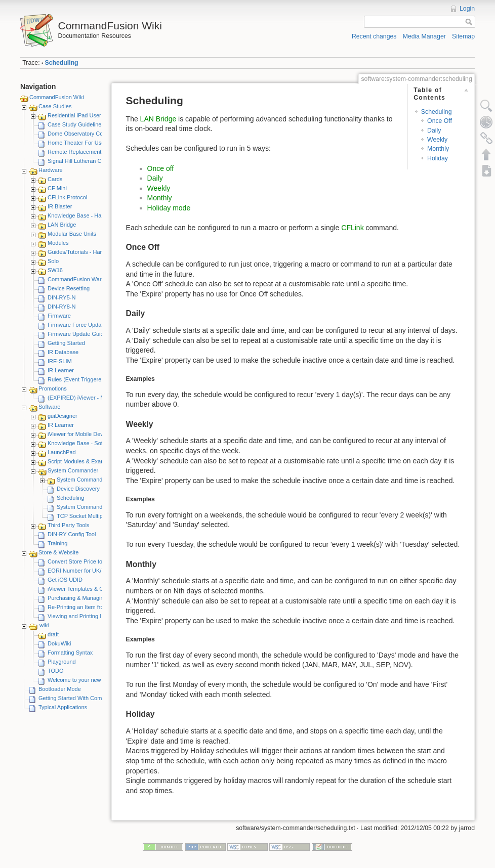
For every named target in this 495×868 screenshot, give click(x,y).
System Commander (73, 470)
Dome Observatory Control (81, 134)
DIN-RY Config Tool (72, 534)
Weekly (437, 140)
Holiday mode (169, 208)
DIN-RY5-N (61, 297)
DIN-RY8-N (61, 307)
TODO (56, 671)
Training (57, 543)
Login (467, 9)
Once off (161, 168)
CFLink (352, 228)
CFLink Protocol (67, 197)
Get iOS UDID (65, 580)
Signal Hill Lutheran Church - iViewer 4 (95, 161)
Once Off (440, 121)
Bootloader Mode (60, 689)
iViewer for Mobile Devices (80, 434)
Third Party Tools (68, 525)
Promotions (53, 388)
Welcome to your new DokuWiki (87, 680)
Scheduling (62, 63)
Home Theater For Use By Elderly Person (99, 143)
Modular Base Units (72, 234)
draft (53, 634)
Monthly (438, 149)
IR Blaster (60, 206)
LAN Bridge (62, 225)
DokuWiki (59, 643)
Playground (62, 662)
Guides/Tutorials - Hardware (82, 252)
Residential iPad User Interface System (96, 115)
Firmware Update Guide (77, 334)
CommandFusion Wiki (57, 97)
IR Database (63, 352)
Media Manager (424, 36)
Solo (53, 261)
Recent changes (374, 36)
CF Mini (57, 188)
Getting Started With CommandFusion (86, 698)
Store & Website (58, 552)
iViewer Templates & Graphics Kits (90, 589)
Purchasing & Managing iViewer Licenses (99, 598)
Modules (58, 243)
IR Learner (61, 370)
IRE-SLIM (60, 361)
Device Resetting (69, 288)
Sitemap (463, 36)
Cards (55, 179)
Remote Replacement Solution (85, 152)
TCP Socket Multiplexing (87, 516)
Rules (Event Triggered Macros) (87, 379)
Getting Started (66, 343)
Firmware (59, 316)
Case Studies (55, 106)
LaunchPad (62, 452)
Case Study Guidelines (76, 124)
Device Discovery (78, 489)
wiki (44, 625)
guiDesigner (63, 416)
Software (49, 407)
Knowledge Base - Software (82, 443)
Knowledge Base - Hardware (83, 215)
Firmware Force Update (77, 325)
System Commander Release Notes (101, 507)
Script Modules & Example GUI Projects (97, 461)
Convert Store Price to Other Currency (95, 561)
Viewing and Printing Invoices (84, 616)
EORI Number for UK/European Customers (101, 571)
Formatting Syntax (70, 653)
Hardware (51, 170)
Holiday (438, 158)
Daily (434, 131)
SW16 (55, 270)
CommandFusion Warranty (81, 279)
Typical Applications (63, 707)
